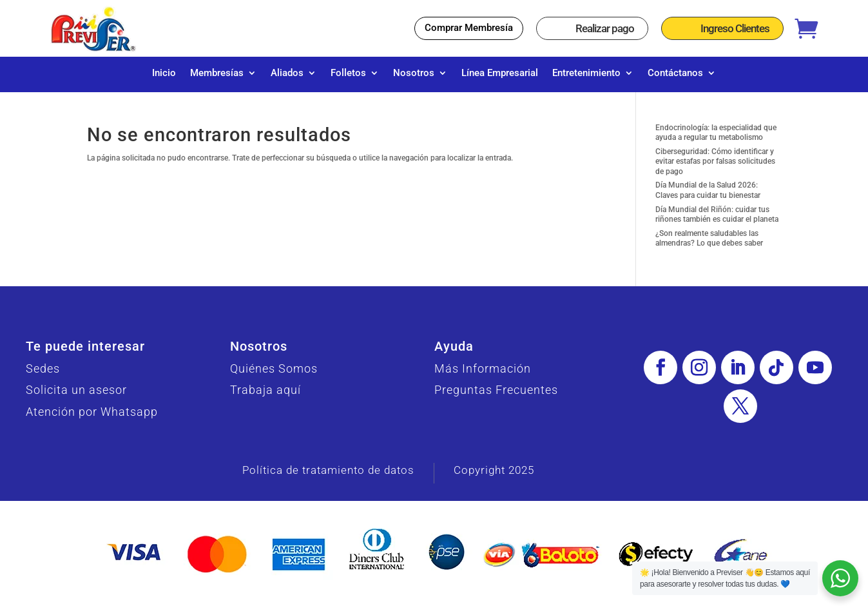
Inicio (164, 73)
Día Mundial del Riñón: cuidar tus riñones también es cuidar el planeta (717, 221)
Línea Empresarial (500, 73)
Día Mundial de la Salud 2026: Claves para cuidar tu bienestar (708, 197)
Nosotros (414, 73)
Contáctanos (675, 73)
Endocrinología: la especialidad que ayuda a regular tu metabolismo (716, 139)
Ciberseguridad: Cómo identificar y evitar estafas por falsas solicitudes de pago (715, 168)
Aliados (287, 73)
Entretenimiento (586, 73)
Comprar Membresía (469, 28)
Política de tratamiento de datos (328, 476)
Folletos (348, 73)
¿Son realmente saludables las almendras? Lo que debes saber (709, 245)
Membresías (217, 73)
